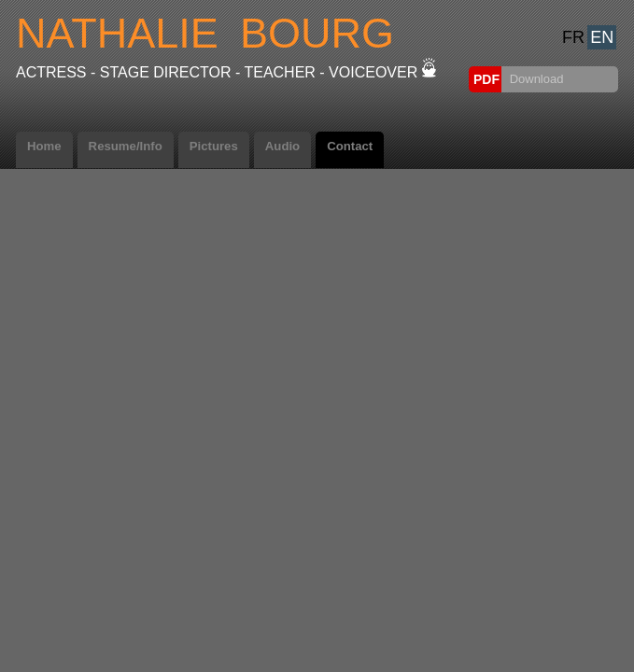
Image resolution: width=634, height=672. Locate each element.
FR (573, 37)
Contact (350, 146)
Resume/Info (126, 146)
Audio (282, 146)
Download (535, 79)
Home (44, 146)
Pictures (214, 146)
